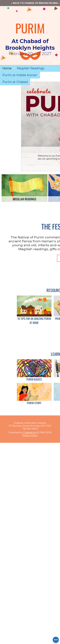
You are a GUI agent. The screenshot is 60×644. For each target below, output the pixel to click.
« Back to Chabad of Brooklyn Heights (36, 3)
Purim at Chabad (15, 82)
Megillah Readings (31, 68)
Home (7, 68)
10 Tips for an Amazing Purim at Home (34, 321)
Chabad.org (30, 432)
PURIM (30, 28)
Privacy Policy (30, 435)
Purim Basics (34, 379)
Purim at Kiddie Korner (20, 75)
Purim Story (34, 403)
